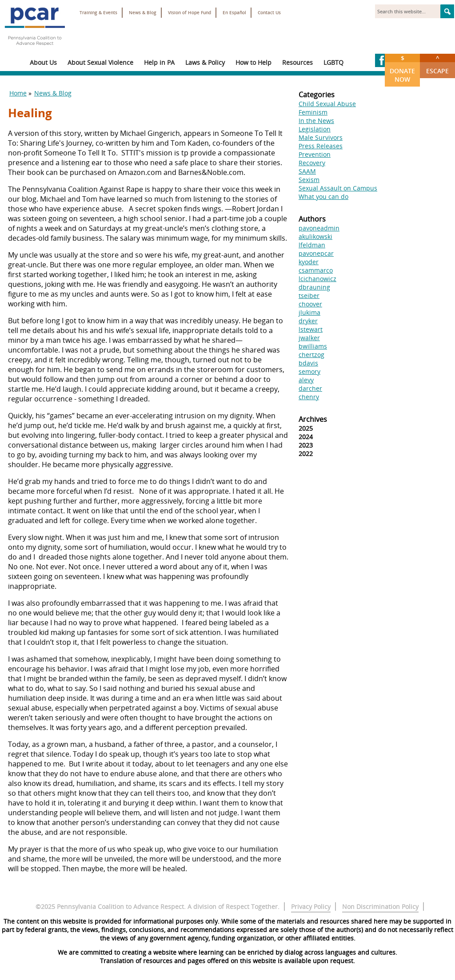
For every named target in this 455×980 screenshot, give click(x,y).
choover (310, 304)
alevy (306, 380)
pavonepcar (316, 253)
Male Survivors (321, 137)
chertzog (311, 355)
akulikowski (315, 236)
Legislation (315, 129)
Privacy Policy (311, 907)
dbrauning (314, 287)
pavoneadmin (319, 228)
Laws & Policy (205, 62)
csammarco (316, 270)
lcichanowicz (317, 279)
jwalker (309, 338)
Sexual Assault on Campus (338, 188)
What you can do (323, 196)
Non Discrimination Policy (380, 907)
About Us (43, 62)
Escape (437, 64)
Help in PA (159, 62)
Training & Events (98, 13)
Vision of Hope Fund (190, 13)
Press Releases (321, 146)
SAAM (307, 171)
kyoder (309, 262)
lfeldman (312, 245)
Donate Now (402, 69)
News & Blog (143, 13)
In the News (316, 121)
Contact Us (269, 13)
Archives (313, 419)
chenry (309, 397)
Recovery (312, 163)
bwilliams (313, 346)
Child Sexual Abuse (327, 104)
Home (18, 93)
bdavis (308, 363)
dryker (308, 321)
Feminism (313, 112)
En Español (234, 13)
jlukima (309, 312)
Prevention (315, 154)
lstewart (311, 329)
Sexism (309, 180)
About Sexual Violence (100, 62)
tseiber (309, 296)
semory (309, 371)
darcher (310, 388)
